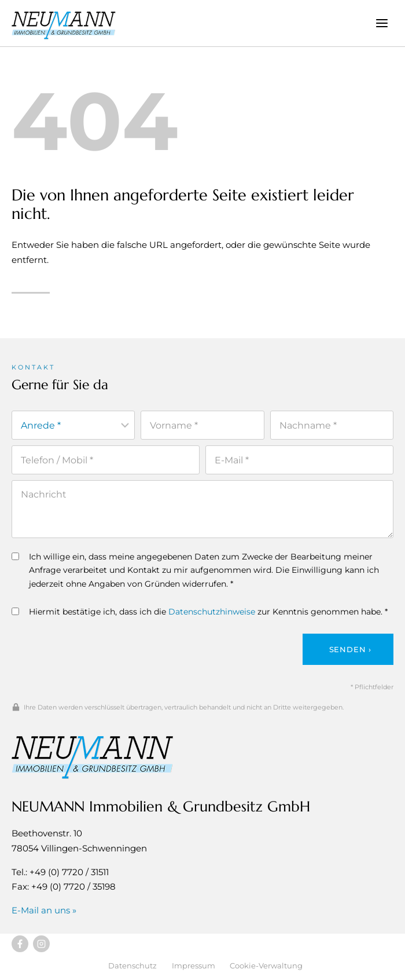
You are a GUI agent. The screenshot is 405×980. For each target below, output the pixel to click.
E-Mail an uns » (44, 910)
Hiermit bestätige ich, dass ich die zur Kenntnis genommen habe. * (200, 612)
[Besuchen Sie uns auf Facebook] (20, 944)
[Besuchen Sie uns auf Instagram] (41, 944)
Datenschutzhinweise (212, 612)
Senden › (350, 649)
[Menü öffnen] (382, 23)
